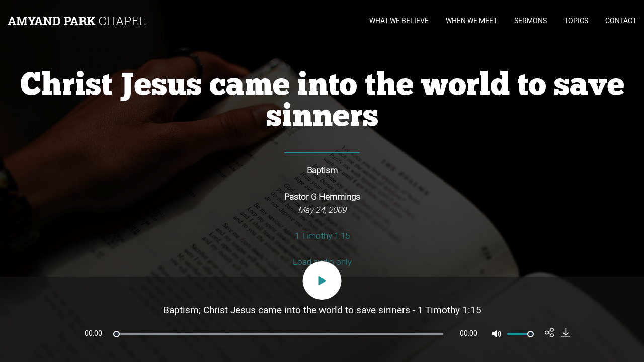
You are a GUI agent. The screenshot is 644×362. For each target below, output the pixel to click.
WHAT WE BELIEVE (399, 21)
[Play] (322, 281)
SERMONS (531, 21)
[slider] (278, 334)
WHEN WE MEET (471, 21)
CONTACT (621, 21)
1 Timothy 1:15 (322, 236)
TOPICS (576, 21)
